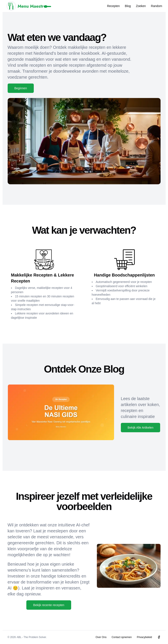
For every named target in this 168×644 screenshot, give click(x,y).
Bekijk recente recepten (49, 605)
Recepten (113, 6)
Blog (128, 6)
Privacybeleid (144, 637)
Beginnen (21, 88)
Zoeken (141, 6)
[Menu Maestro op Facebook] (159, 637)
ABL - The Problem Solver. (32, 637)
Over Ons (101, 637)
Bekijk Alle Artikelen (140, 428)
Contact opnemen (122, 637)
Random (157, 6)
